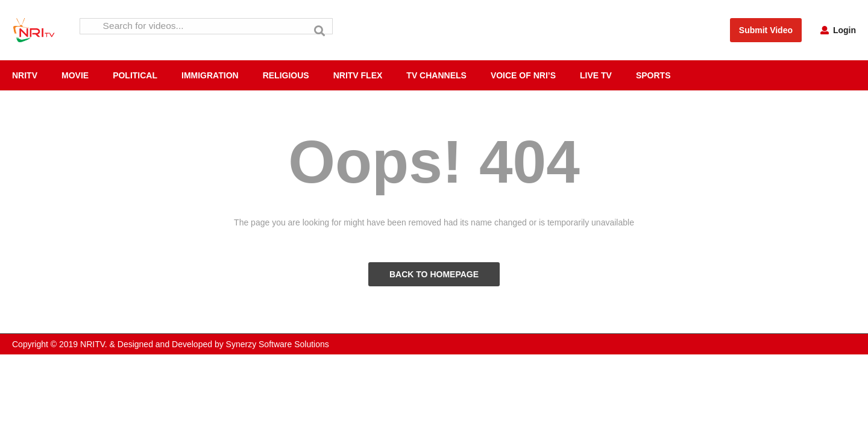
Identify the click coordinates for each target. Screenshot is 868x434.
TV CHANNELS (436, 75)
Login (838, 30)
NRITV (25, 75)
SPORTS (653, 75)
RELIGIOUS (286, 75)
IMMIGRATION (210, 75)
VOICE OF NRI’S (523, 75)
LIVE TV (596, 75)
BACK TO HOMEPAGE (434, 274)
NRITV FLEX (358, 75)
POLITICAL (135, 75)
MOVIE (75, 75)
